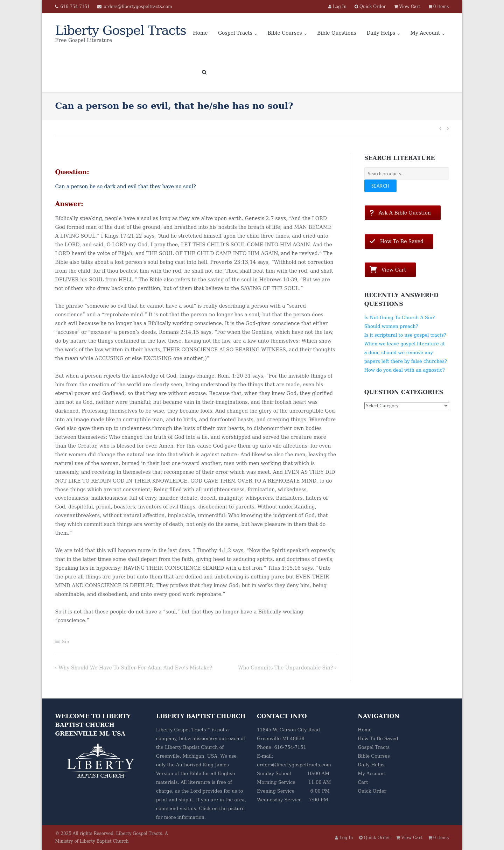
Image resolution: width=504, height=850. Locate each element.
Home (200, 33)
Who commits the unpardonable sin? (285, 668)
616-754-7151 (75, 7)
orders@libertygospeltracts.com (138, 7)
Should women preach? (391, 326)
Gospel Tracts (235, 33)
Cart (363, 782)
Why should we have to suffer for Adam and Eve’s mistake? (135, 668)
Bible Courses (285, 33)
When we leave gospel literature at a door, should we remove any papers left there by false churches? (406, 353)
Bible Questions (337, 33)
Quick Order (372, 791)
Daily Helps (381, 33)
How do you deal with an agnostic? (405, 370)
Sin (65, 642)
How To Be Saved (378, 739)
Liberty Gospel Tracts (139, 834)
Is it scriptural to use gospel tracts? (405, 335)
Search (380, 186)
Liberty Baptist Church (191, 747)
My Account (425, 33)
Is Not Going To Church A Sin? (400, 318)
